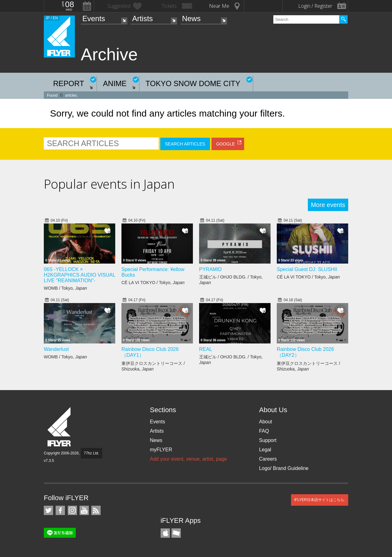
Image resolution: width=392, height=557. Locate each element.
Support (268, 440)
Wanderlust (56, 349)
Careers (268, 459)
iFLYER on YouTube (84, 510)
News (191, 18)
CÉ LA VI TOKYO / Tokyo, (153, 283)
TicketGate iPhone (176, 533)
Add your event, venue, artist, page (188, 459)
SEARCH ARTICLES (185, 144)
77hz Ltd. (91, 453)
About (266, 422)
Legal (265, 450)
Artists (142, 18)
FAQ (264, 431)
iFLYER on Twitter (48, 510)
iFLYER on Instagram (72, 510)
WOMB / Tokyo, (65, 288)
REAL (206, 349)
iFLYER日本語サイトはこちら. (320, 500)
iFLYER (60, 427)
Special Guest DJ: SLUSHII (307, 269)
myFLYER (161, 450)
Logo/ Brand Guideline (284, 468)
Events (94, 18)
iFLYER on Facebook (60, 510)
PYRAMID (210, 269)
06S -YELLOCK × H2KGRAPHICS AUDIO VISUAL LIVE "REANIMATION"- (80, 275)
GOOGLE (226, 144)
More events (328, 205)
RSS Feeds (96, 510)
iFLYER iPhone (165, 533)
